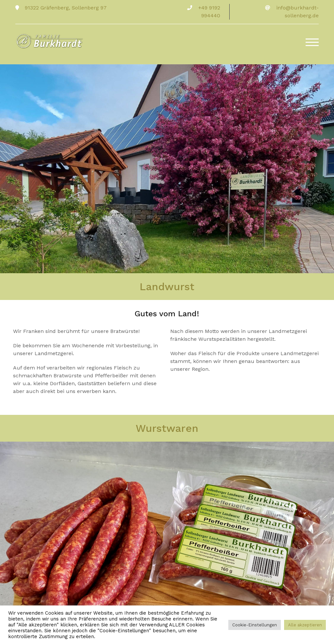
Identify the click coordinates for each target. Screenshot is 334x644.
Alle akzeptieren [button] (305, 625)
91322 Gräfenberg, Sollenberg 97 (65, 8)
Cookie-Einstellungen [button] (255, 625)
